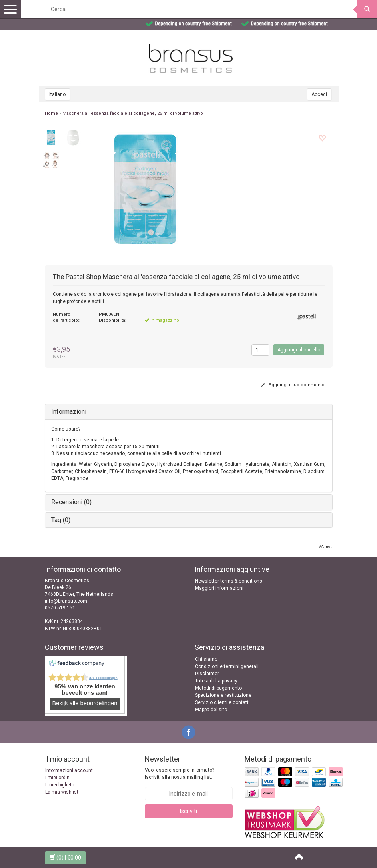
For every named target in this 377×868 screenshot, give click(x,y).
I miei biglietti (60, 785)
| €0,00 (65, 858)
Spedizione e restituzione (223, 695)
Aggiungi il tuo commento (293, 385)
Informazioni (69, 412)
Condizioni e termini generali (227, 666)
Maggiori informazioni (219, 588)
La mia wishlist (62, 792)
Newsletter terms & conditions (229, 581)
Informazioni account (69, 770)
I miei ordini (58, 778)
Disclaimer (207, 674)
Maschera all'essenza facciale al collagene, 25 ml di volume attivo (133, 113)
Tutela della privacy (216, 681)
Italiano (57, 94)
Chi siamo (206, 659)
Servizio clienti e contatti (222, 702)
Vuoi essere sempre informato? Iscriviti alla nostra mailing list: (180, 773)
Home (51, 113)
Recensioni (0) (71, 502)
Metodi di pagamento (218, 688)
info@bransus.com (66, 601)
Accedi (319, 94)
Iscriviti (188, 811)
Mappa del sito (211, 710)
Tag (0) (61, 520)
